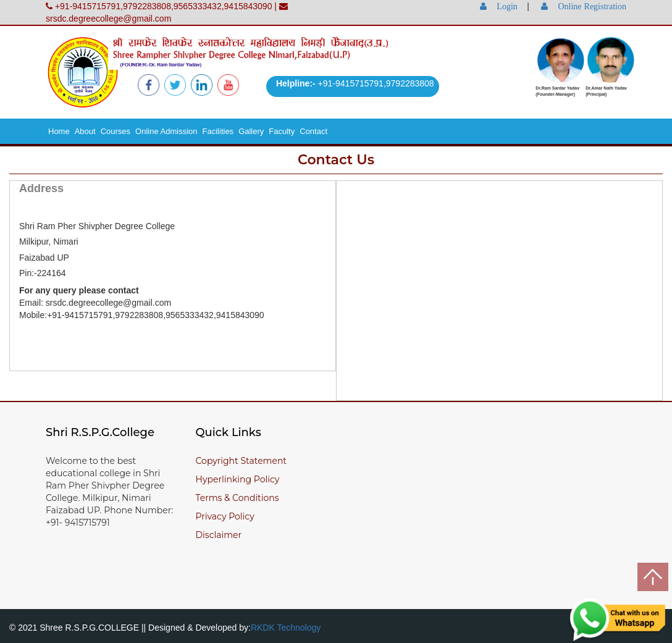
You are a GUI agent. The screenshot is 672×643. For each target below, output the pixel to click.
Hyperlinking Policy (238, 479)
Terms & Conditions (237, 498)
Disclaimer (219, 535)
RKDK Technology (286, 628)
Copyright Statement (241, 461)
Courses (115, 131)
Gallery (251, 131)
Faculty (282, 131)
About (85, 131)
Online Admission (166, 131)
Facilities (218, 131)
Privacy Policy (225, 516)
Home (59, 131)
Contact (313, 131)
